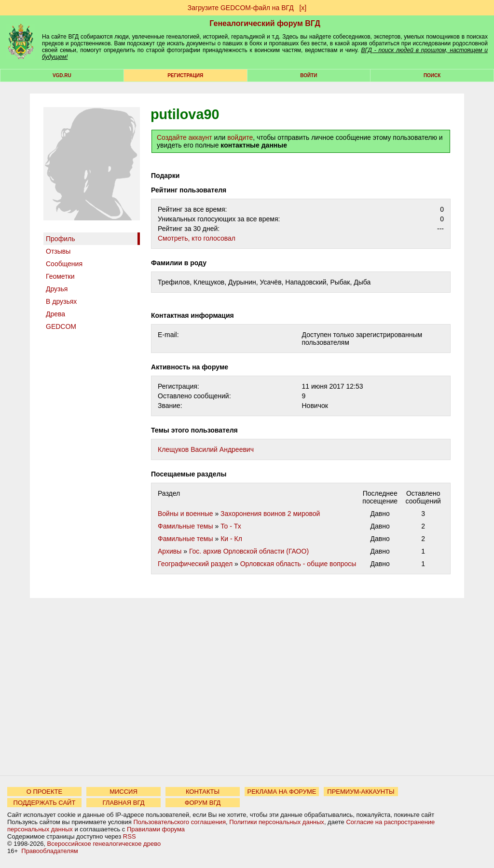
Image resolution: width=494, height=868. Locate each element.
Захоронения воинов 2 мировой (270, 514)
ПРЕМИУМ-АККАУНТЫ (361, 792)
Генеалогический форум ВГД (265, 23)
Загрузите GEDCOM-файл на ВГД (241, 8)
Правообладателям (49, 851)
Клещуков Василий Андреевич (206, 449)
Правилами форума (156, 829)
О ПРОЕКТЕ (44, 792)
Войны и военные (185, 514)
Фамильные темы (185, 526)
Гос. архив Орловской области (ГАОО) (249, 551)
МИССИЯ (123, 792)
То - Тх (231, 526)
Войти (309, 75)
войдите (240, 137)
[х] (303, 8)
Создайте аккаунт (185, 137)
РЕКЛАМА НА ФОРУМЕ (281, 792)
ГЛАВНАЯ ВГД (124, 803)
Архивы (170, 551)
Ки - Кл (231, 539)
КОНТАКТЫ (203, 792)
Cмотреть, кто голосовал (197, 238)
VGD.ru (62, 75)
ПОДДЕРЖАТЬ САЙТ (45, 803)
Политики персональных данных (277, 822)
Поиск (432, 75)
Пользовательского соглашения (179, 822)
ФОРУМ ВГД (203, 803)
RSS (130, 836)
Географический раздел (195, 564)
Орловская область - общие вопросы (298, 564)
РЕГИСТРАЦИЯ (185, 75)
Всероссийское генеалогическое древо (104, 844)
